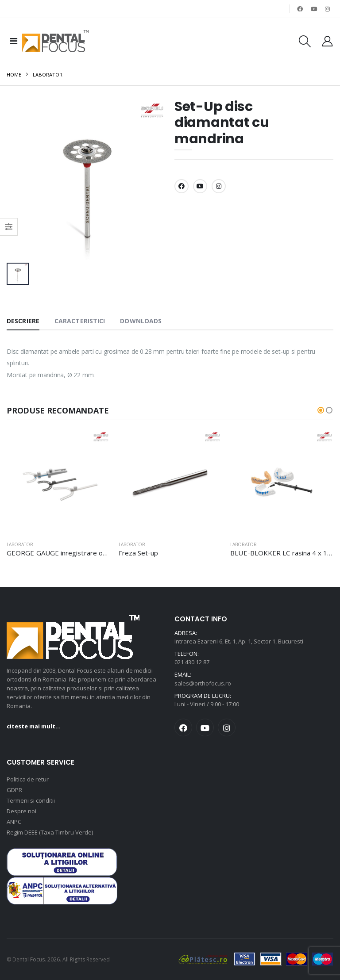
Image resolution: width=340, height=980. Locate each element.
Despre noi (21, 811)
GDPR (14, 790)
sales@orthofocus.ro (203, 683)
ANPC (14, 822)
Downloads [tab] (141, 321)
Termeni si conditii (31, 800)
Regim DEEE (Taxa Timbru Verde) (50, 832)
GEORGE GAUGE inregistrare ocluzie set (69, 553)
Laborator (48, 75)
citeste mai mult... (34, 726)
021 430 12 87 (192, 662)
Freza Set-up (139, 553)
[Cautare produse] (304, 41)
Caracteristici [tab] (80, 321)
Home (14, 75)
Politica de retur (28, 779)
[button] (321, 410)
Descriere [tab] (23, 321)
